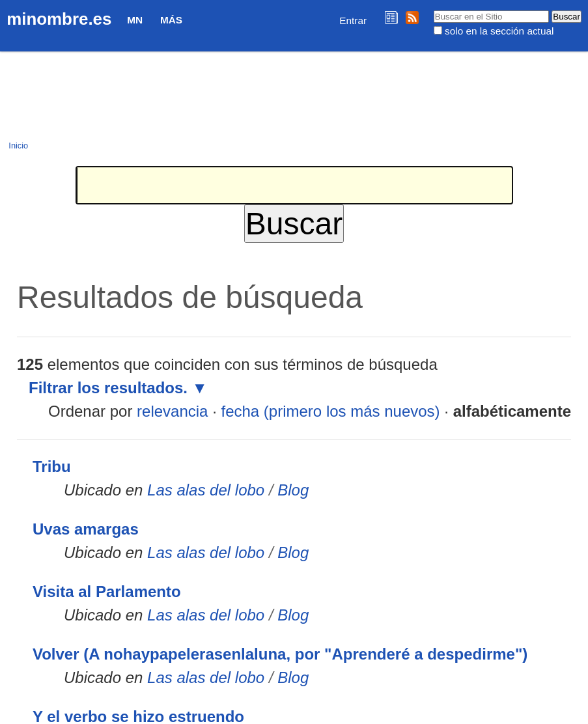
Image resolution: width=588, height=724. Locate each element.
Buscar (433, 10)
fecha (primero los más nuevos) (330, 411)
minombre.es (59, 19)
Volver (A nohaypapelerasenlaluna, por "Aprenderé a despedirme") (280, 654)
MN (135, 20)
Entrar (353, 21)
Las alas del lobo (206, 490)
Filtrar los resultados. (108, 388)
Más (171, 20)
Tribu (52, 466)
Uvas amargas (86, 529)
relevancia (172, 411)
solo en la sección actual (499, 31)
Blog (293, 490)
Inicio (18, 146)
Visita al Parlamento (107, 592)
